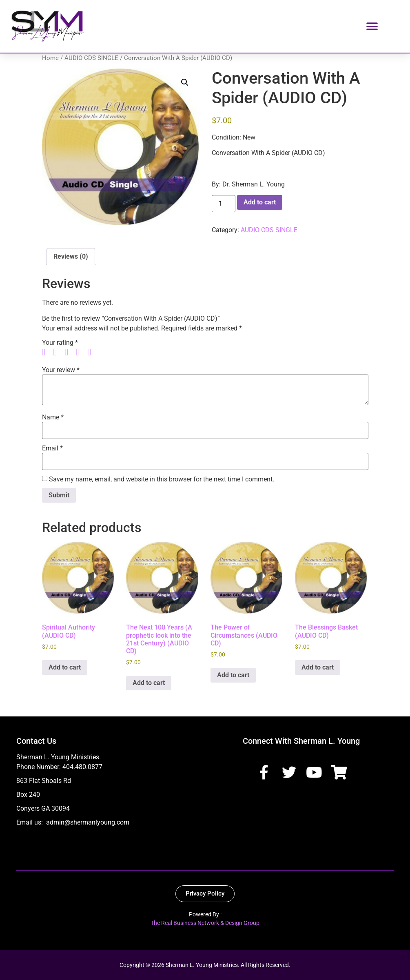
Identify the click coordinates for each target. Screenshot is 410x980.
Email (52, 448)
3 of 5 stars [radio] (70, 352)
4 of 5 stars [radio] (81, 352)
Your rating (60, 343)
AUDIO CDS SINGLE (91, 58)
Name (53, 417)
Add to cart (260, 202)
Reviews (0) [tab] (71, 256)
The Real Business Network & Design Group (205, 923)
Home (50, 58)
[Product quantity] (224, 204)
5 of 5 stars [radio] (93, 352)
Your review (61, 370)
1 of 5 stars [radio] (47, 352)
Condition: (226, 137)
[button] (372, 26)
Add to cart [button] (65, 667)
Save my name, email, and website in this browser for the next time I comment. (162, 479)
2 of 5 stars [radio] (58, 352)
